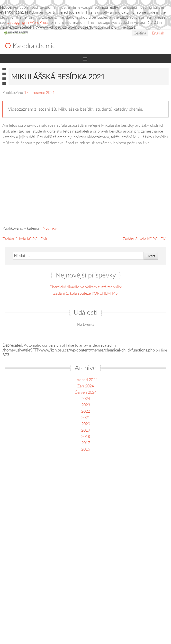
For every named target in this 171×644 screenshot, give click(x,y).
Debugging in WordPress (27, 22)
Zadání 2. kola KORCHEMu (25, 239)
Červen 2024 (86, 392)
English (158, 33)
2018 (86, 436)
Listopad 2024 (85, 380)
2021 (86, 418)
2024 (86, 399)
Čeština (140, 33)
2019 (86, 430)
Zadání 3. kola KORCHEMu (146, 239)
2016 (86, 449)
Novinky (50, 228)
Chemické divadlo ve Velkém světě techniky (86, 287)
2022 (86, 411)
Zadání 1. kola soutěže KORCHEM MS (85, 293)
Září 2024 (86, 386)
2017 (86, 443)
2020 (86, 424)
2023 (86, 405)
